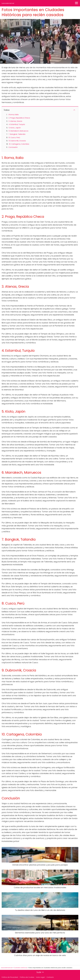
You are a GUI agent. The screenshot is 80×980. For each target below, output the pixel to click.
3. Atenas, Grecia (15, 121)
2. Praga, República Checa (19, 118)
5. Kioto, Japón (15, 128)
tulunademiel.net (8, 3)
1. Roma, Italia (13, 115)
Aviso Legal (40, 977)
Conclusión (13, 147)
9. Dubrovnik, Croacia (17, 141)
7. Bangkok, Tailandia (17, 134)
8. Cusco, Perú (14, 138)
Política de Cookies (27, 977)
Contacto (50, 977)
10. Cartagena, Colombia (19, 144)
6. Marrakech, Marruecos (18, 131)
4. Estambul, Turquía (17, 124)
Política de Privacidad (10, 977)
